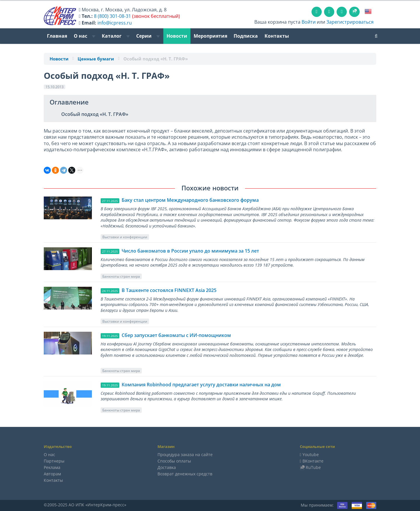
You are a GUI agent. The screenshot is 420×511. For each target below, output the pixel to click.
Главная (57, 36)
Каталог (116, 36)
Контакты (277, 36)
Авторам (52, 474)
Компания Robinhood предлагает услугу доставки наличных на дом (201, 385)
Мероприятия (210, 36)
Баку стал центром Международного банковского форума (190, 200)
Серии (148, 36)
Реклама (52, 467)
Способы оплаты (174, 461)
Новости (177, 36)
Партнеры (54, 461)
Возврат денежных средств (185, 474)
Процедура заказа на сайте (185, 454)
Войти (309, 22)
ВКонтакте (313, 461)
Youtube (311, 454)
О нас (85, 36)
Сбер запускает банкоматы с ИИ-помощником (176, 335)
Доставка (167, 467)
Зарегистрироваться (350, 22)
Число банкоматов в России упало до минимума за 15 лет (190, 251)
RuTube (313, 467)
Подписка (246, 36)
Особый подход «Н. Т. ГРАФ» (95, 114)
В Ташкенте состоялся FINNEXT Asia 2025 (169, 290)
